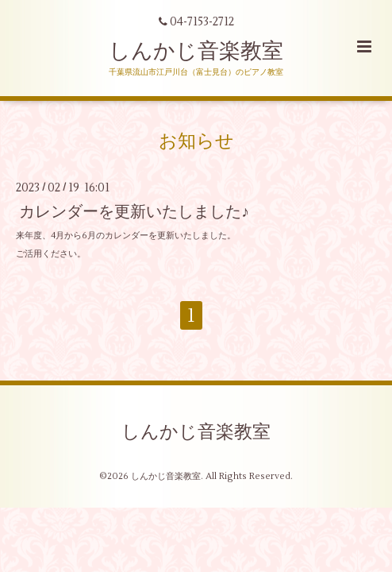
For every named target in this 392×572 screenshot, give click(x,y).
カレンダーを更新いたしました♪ (134, 211)
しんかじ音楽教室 (196, 51)
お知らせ (196, 141)
